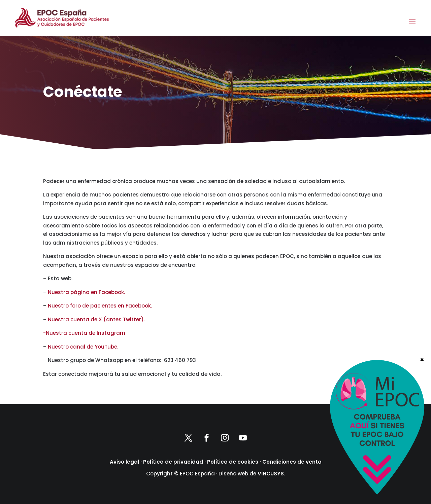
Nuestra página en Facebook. (86, 292)
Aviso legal (124, 462)
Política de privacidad (173, 462)
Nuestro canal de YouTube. (83, 347)
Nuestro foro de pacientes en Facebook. (100, 306)
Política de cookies (233, 462)
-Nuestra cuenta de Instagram (84, 333)
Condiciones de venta (292, 462)
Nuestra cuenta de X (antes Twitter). (96, 319)
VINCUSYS (271, 474)
